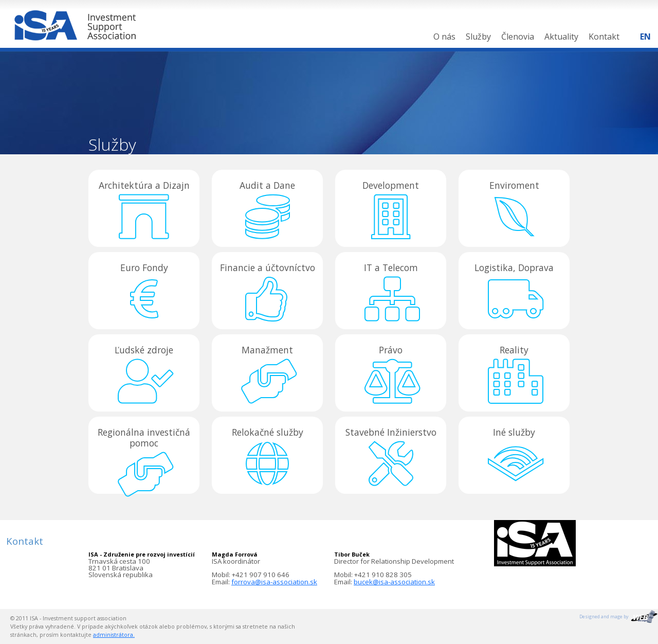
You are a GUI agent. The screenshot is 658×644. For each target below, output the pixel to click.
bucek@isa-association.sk (394, 582)
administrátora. (114, 635)
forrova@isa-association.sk (274, 582)
